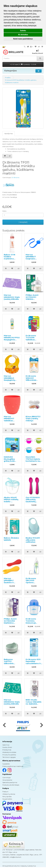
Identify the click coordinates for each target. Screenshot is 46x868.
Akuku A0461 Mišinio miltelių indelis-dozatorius (11, 501)
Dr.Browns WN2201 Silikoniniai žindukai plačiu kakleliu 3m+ (33, 380)
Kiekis (4, 211)
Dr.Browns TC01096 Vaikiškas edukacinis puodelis (31, 340)
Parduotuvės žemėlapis (11, 785)
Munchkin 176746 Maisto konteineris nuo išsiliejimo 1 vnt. (33, 460)
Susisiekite (6, 764)
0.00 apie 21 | (23, 64)
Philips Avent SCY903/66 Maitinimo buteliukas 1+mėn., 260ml (11, 623)
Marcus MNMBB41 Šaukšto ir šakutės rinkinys (12, 581)
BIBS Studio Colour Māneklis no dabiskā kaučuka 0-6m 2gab (34, 704)
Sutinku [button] (23, 31)
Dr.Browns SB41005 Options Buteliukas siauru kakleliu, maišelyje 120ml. (34, 584)
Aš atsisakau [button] (23, 35)
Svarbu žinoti (7, 747)
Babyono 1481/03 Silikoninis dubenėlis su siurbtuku (10, 663)
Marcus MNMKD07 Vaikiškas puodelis (9, 420)
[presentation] (4, 725)
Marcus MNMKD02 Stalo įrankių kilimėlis (12, 297)
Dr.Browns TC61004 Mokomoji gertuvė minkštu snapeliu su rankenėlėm (34, 624)
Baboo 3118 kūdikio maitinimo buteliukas (10, 258)
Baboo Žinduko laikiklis (11, 539)
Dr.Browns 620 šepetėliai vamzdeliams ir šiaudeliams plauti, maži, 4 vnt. (33, 664)
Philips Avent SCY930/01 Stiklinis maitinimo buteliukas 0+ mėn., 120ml (32, 300)
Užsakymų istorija (9, 794)
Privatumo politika (9, 755)
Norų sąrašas (7, 796)
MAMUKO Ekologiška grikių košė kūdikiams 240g (12, 460)
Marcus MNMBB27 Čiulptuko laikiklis (31, 258)
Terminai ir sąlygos (9, 757)
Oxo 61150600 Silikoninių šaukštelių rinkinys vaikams (34, 501)
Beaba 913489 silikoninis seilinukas (33, 540)
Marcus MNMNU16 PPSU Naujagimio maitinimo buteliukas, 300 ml (12, 341)
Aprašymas (9, 133)
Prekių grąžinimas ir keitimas (13, 766)
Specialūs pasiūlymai (10, 782)
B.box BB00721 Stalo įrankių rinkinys (33, 419)
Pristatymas (7, 750)
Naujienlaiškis (7, 799)
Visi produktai (7, 780)
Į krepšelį (23, 222)
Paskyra (5, 792)
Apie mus (6, 745)
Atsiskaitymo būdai (9, 752)
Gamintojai (7, 778)
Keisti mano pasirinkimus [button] (23, 39)
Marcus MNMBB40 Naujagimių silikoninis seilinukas (9, 380)
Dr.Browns (15, 177)
